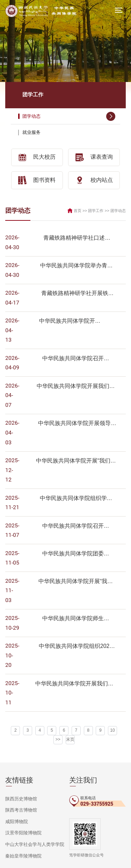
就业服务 (69, 132)
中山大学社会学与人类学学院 (32, 811)
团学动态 (69, 116)
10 (104, 700)
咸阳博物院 (16, 789)
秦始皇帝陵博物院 (22, 822)
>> (115, 700)
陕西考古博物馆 (20, 778)
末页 (64, 709)
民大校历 (37, 157)
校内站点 (94, 179)
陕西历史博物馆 (20, 767)
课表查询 (94, 157)
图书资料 (37, 179)
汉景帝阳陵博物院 (22, 800)
